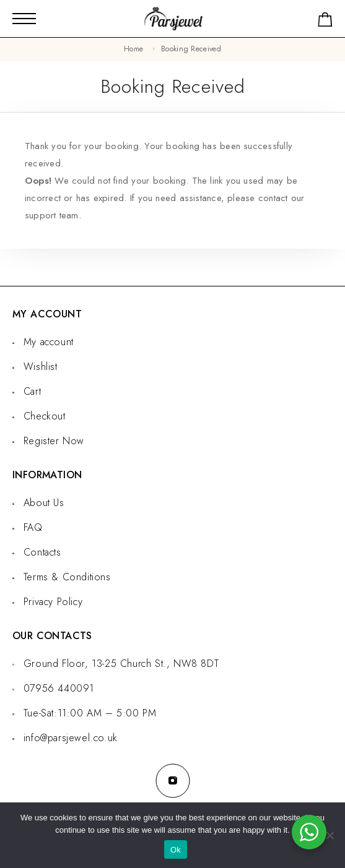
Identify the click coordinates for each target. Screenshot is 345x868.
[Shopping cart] (325, 22)
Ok (176, 850)
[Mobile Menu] (24, 19)
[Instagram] (173, 781)
